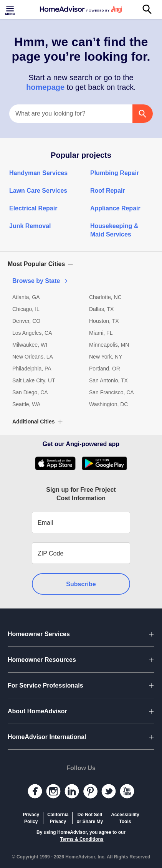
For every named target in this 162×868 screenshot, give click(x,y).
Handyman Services (38, 173)
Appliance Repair (115, 208)
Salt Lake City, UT (34, 380)
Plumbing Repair (115, 173)
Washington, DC (108, 404)
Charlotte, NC (105, 297)
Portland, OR (105, 369)
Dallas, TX (101, 309)
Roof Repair (108, 191)
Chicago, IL (26, 309)
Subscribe (81, 584)
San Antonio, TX (108, 380)
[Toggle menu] (11, 10)
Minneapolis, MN (109, 345)
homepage (46, 87)
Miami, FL (101, 333)
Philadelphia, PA (32, 369)
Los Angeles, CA (32, 333)
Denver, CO (26, 321)
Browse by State (41, 281)
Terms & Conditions (82, 839)
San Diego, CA (30, 392)
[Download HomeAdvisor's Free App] (58, 463)
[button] (81, 264)
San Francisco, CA (112, 392)
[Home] (81, 10)
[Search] (151, 10)
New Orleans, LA (33, 357)
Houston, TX (104, 321)
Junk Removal (30, 226)
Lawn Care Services (38, 191)
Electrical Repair (33, 208)
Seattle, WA (26, 404)
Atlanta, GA (26, 297)
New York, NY (106, 357)
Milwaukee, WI (30, 345)
